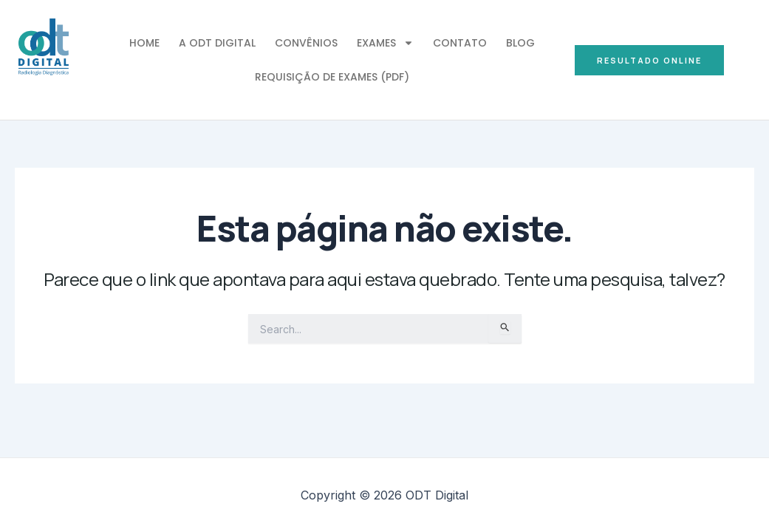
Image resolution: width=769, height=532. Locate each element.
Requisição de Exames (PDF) (332, 77)
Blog (520, 43)
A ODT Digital (217, 43)
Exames (385, 43)
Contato (460, 43)
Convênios (306, 43)
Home (144, 43)
